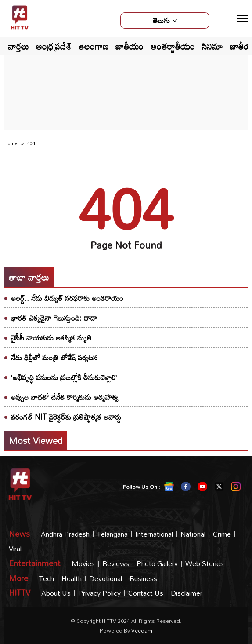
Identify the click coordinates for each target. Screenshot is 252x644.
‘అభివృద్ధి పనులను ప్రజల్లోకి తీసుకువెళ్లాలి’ (64, 377)
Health (72, 579)
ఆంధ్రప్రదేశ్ (54, 46)
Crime (222, 534)
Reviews (116, 564)
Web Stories (205, 564)
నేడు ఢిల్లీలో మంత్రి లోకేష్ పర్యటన (54, 357)
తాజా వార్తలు (29, 277)
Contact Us (146, 593)
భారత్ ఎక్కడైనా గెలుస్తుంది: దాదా (54, 318)
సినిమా (212, 46)
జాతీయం (130, 46)
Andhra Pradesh (65, 534)
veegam (142, 630)
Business (143, 579)
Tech (47, 579)
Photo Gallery (157, 564)
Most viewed (36, 440)
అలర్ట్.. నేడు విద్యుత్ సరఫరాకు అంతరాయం (67, 298)
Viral (15, 549)
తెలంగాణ (94, 46)
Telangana (112, 534)
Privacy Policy (99, 593)
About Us (56, 593)
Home (11, 143)
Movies (83, 564)
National (193, 534)
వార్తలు (18, 46)
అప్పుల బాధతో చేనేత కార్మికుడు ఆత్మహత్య (65, 397)
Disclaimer (187, 593)
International (154, 534)
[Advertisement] (126, 73)
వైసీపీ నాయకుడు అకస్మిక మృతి (51, 338)
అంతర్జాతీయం (173, 46)
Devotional (106, 579)
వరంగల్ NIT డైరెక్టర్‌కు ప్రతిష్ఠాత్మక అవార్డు (66, 417)
